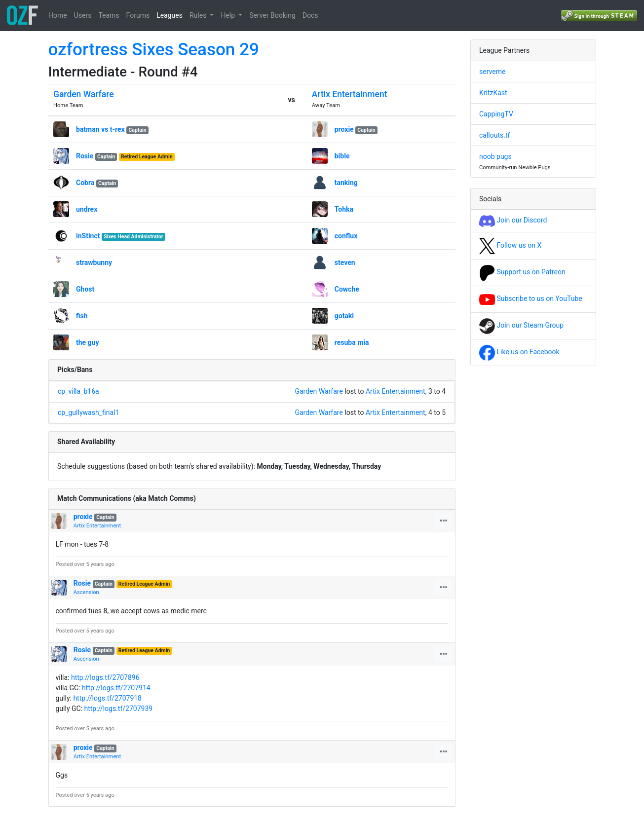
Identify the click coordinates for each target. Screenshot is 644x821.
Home (58, 15)
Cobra (85, 183)
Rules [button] (199, 15)
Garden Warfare (84, 94)
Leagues (170, 15)
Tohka (344, 209)
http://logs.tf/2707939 (119, 709)
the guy (88, 342)
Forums (138, 15)
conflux (346, 236)
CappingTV (496, 114)
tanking (346, 183)
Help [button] (228, 15)
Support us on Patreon (522, 272)
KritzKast (493, 93)
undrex (87, 209)
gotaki (344, 316)
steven (345, 262)
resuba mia (352, 342)
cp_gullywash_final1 (88, 412)
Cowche (347, 289)
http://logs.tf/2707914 (116, 688)
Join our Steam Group (521, 325)
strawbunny (94, 262)
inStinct (88, 236)
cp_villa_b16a (78, 391)
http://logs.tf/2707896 (105, 677)
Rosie (85, 156)
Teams (109, 15)
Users (83, 15)
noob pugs (495, 156)
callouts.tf (494, 135)
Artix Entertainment (350, 94)
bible (342, 156)
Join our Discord (513, 220)
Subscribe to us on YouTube (531, 299)
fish (82, 316)
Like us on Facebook (519, 352)
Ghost (85, 289)
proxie (344, 129)
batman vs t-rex (100, 129)
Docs (310, 15)
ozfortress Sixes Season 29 (154, 50)
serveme (492, 72)
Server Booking (272, 15)
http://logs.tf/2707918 (107, 698)
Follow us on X (510, 245)
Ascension (86, 592)
